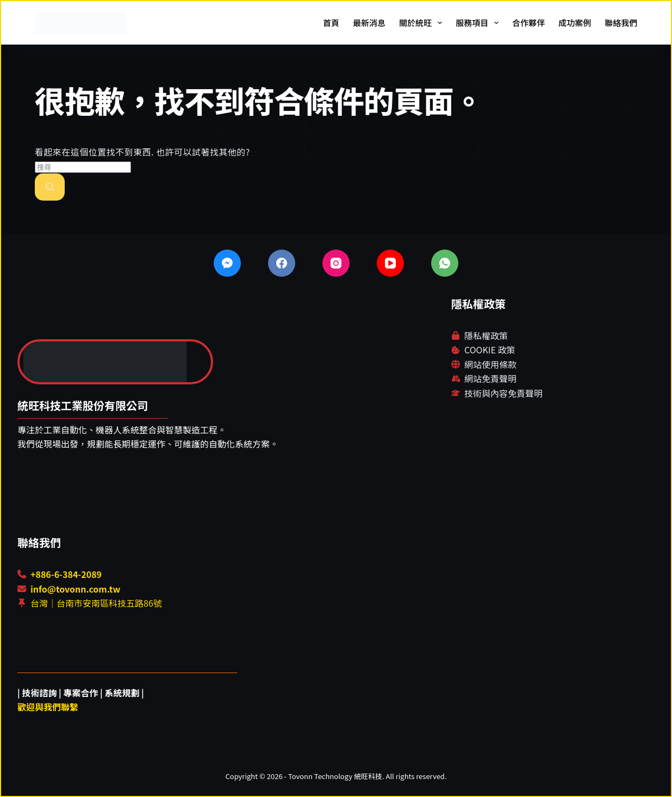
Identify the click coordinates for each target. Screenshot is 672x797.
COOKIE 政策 (490, 350)
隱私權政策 (486, 335)
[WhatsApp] (445, 263)
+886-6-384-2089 (66, 574)
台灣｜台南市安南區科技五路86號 (96, 603)
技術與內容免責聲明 (503, 393)
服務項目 (479, 23)
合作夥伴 (528, 23)
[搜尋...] (83, 167)
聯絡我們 (621, 23)
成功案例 (575, 23)
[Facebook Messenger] (227, 263)
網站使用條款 (490, 364)
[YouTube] (390, 263)
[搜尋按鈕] (50, 187)
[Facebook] (282, 263)
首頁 (331, 23)
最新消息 (369, 23)
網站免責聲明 (490, 378)
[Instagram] (336, 263)
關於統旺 (423, 23)
